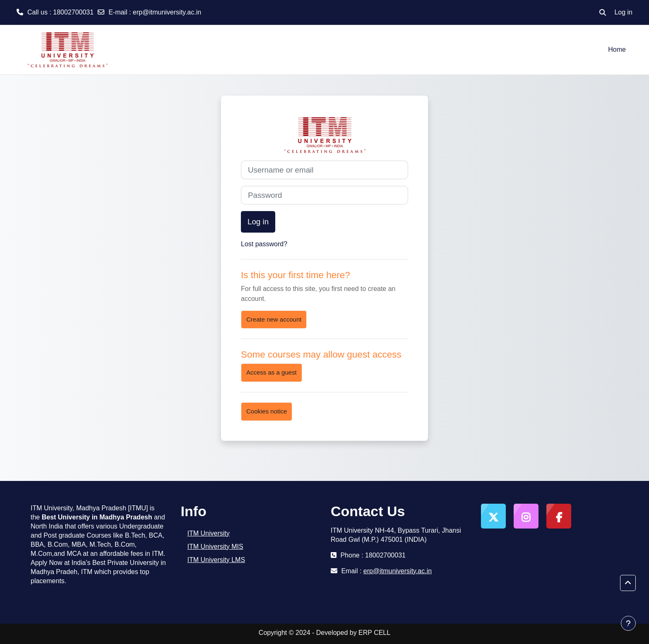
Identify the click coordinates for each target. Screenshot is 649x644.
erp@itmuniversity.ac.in (167, 12)
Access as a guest (272, 372)
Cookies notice (267, 411)
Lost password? (264, 244)
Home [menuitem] (617, 49)
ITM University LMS (216, 560)
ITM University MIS (215, 547)
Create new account (274, 319)
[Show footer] (628, 623)
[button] (603, 12)
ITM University (209, 533)
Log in (623, 12)
